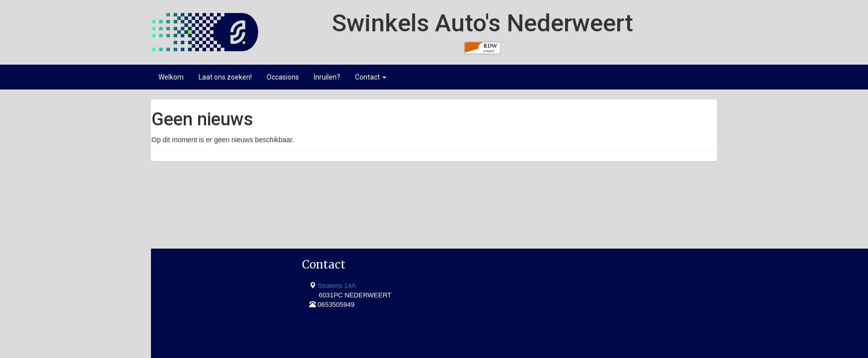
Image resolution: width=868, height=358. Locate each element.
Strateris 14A (193, 218)
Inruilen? (327, 77)
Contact (371, 77)
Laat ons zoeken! (225, 77)
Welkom (171, 77)
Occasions (283, 77)
